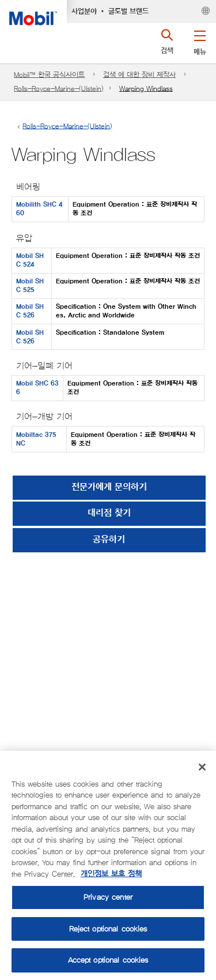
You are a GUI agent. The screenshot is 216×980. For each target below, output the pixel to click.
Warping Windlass (146, 89)
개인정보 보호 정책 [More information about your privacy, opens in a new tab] (111, 874)
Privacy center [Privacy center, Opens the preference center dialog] (108, 897)
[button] (200, 40)
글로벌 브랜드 (128, 12)
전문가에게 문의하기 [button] (109, 487)
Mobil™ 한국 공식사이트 (49, 75)
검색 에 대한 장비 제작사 (139, 75)
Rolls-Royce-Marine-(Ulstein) (58, 89)
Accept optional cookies (108, 960)
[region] (108, 865)
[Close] (202, 767)
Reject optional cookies (108, 929)
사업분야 (84, 12)
